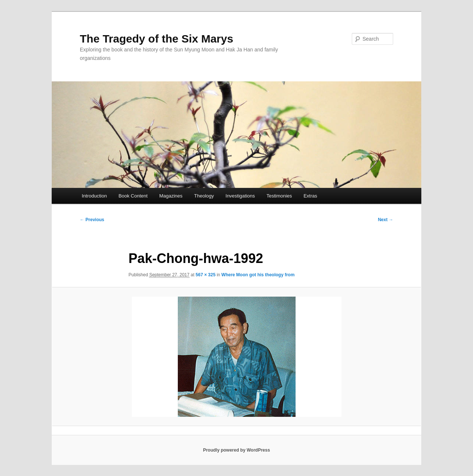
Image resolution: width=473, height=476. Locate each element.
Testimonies (279, 196)
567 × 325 (205, 275)
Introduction (94, 196)
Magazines (171, 196)
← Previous (92, 220)
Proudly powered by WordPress (236, 450)
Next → (386, 220)
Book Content (133, 196)
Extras (310, 196)
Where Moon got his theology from (258, 275)
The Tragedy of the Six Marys (156, 39)
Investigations (240, 196)
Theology (204, 196)
